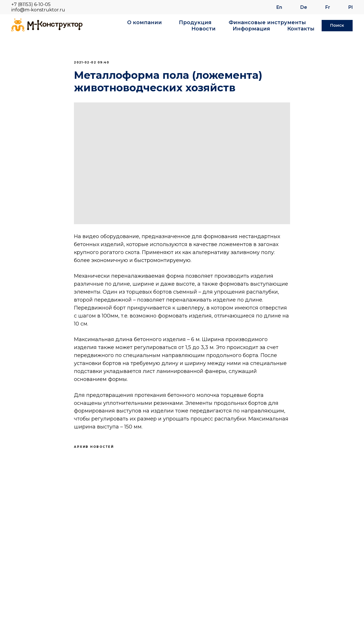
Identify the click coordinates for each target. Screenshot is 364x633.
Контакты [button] (301, 29)
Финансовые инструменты (267, 22)
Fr (328, 7)
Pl (350, 7)
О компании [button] (144, 22)
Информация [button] (251, 29)
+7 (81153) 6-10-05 (31, 4)
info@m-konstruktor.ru (38, 10)
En (279, 7)
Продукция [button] (195, 22)
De (304, 7)
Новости (203, 29)
